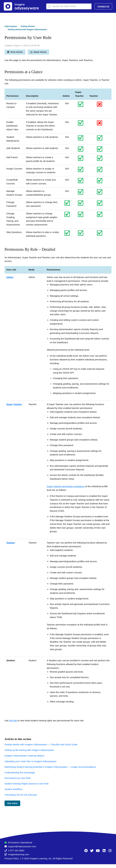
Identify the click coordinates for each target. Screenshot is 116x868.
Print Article (15, 52)
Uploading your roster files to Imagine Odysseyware (31, 761)
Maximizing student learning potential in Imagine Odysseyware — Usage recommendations (50, 767)
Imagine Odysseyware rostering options (24, 756)
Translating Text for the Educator (21, 795)
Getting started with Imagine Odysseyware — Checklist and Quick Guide (41, 744)
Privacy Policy (12, 858)
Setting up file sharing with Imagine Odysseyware (29, 750)
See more (12, 803)
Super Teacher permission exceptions (66, 486)
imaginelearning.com (19, 854)
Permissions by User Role (18, 778)
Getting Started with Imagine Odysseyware (27, 29)
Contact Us (103, 6)
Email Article (38, 52)
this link (13, 720)
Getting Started (28, 26)
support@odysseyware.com (22, 846)
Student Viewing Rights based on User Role (27, 784)
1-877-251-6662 (16, 850)
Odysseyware (11, 26)
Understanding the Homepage (20, 772)
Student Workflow (13, 789)
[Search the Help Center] (69, 6)
